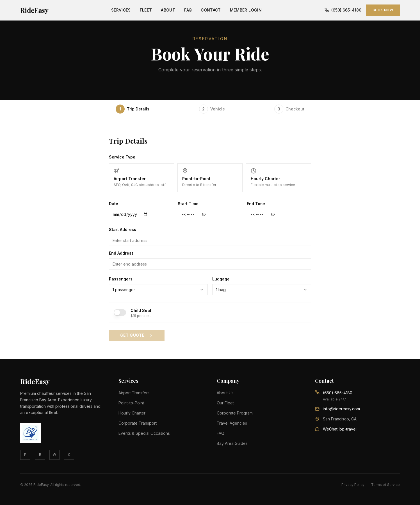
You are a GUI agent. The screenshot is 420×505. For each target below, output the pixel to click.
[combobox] (158, 290)
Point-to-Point (131, 403)
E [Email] (40, 455)
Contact (211, 10)
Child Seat (141, 310)
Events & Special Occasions (144, 433)
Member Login (246, 10)
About (168, 10)
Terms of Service (385, 485)
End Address (121, 253)
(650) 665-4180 (343, 10)
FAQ (188, 10)
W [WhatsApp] (54, 455)
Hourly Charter (132, 413)
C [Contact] (69, 455)
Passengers (121, 279)
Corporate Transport (138, 423)
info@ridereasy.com (341, 409)
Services (121, 10)
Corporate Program (235, 413)
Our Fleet (225, 403)
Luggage (221, 279)
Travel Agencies (232, 423)
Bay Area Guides (232, 443)
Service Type (122, 157)
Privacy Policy (353, 485)
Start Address (123, 229)
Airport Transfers (134, 393)
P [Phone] (25, 455)
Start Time (188, 204)
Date (114, 204)
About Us (225, 393)
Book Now (383, 10)
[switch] (120, 312)
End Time (256, 204)
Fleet (146, 10)
